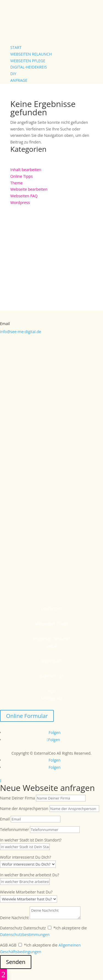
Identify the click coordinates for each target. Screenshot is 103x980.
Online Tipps (22, 176)
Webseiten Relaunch (31, 54)
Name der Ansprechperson (24, 808)
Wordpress (20, 202)
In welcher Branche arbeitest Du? (30, 875)
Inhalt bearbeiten (26, 170)
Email (5, 819)
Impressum (51, 661)
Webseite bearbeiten (29, 189)
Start (16, 47)
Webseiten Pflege (28, 61)
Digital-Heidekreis (29, 67)
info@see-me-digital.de (21, 332)
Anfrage (19, 80)
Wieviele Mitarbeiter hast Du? (26, 892)
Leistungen (51, 608)
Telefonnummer (14, 829)
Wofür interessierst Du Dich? (26, 857)
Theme (17, 183)
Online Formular (27, 716)
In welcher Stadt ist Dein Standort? (31, 840)
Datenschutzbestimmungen (25, 935)
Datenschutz (51, 676)
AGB (51, 691)
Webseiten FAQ (24, 196)
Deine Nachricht (14, 918)
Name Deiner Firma (17, 798)
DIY (13, 74)
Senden (16, 962)
